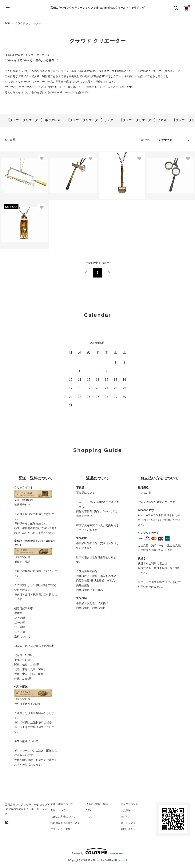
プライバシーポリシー (63, 829)
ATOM (89, 817)
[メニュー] (8, 8)
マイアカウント (129, 804)
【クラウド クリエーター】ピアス (143, 120)
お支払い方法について (63, 817)
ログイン (126, 817)
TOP (7, 23)
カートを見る (128, 823)
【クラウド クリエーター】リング (90, 120)
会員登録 (126, 810)
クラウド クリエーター (28, 23)
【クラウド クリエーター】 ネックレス (33, 120)
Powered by (97, 851)
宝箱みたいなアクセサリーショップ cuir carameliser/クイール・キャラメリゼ (97, 8)
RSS (88, 810)
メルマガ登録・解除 (97, 804)
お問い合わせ (128, 829)
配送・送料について (62, 804)
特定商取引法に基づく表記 (65, 823)
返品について (58, 810)
